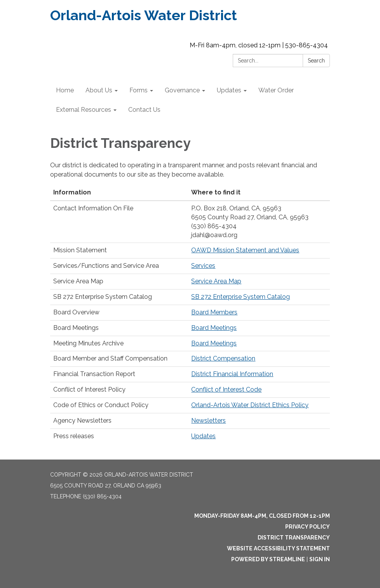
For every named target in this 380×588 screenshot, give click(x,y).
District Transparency (294, 538)
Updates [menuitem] (229, 90)
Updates (203, 436)
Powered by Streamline (268, 559)
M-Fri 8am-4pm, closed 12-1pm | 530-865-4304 (259, 45)
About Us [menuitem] (99, 90)
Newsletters (208, 421)
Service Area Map (216, 281)
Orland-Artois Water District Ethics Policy (250, 405)
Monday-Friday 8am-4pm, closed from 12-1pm (262, 516)
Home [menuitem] (65, 90)
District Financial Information (232, 374)
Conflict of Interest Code (226, 389)
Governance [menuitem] (182, 90)
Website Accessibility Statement (278, 548)
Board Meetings (214, 328)
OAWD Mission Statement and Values (245, 250)
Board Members (214, 312)
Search (316, 61)
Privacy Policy (308, 527)
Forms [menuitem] (139, 90)
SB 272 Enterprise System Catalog (241, 297)
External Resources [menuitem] (84, 110)
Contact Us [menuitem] (144, 110)
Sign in (320, 559)
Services (203, 266)
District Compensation (223, 358)
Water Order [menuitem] (276, 90)
